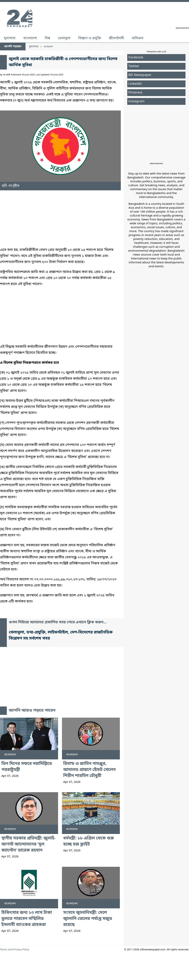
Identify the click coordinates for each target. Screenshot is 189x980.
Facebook (136, 57)
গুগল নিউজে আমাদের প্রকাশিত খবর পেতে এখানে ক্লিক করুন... (58, 622)
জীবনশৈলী (116, 38)
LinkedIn (135, 84)
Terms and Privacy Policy (15, 950)
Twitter (134, 66)
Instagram (136, 101)
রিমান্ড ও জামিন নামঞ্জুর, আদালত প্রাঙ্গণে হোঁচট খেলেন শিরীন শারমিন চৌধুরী (90, 770)
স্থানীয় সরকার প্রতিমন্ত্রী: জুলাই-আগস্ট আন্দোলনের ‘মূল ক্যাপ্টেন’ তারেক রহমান (28, 844)
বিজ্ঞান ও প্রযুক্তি (90, 38)
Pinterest (135, 93)
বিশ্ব (47, 38)
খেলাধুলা (64, 38)
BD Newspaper (140, 75)
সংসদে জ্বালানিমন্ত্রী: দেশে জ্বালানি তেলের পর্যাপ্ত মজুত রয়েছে (88, 919)
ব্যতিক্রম (138, 38)
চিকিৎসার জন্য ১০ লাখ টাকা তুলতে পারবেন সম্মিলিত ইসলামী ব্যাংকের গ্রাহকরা (27, 919)
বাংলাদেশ (30, 38)
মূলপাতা (10, 38)
